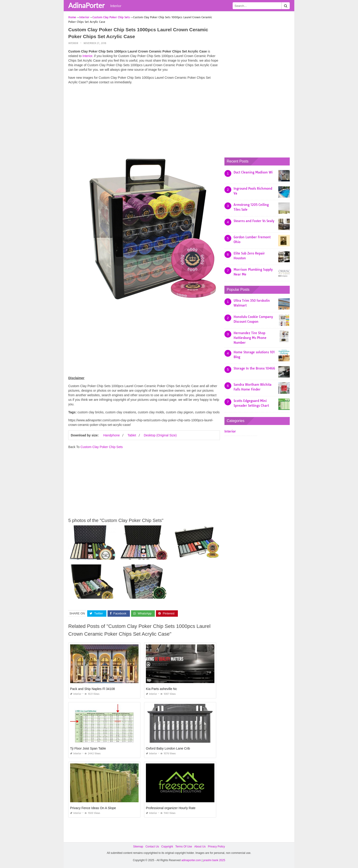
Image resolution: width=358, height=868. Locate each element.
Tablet (132, 435)
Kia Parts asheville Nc (161, 689)
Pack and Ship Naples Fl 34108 (92, 689)
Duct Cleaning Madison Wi (253, 172)
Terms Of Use (184, 847)
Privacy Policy (216, 847)
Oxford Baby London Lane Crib (168, 748)
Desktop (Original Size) (160, 435)
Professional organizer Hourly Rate (171, 808)
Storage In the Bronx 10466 (254, 368)
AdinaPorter (86, 5)
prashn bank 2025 (214, 860)
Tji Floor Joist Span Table (88, 748)
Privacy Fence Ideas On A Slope (93, 808)
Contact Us (152, 847)
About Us (200, 847)
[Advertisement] (144, 120)
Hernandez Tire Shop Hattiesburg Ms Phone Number (250, 338)
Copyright (167, 847)
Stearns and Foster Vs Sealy (254, 221)
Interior (116, 6)
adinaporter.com (191, 860)
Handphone (111, 435)
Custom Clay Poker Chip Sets (101, 447)
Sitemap (138, 847)
